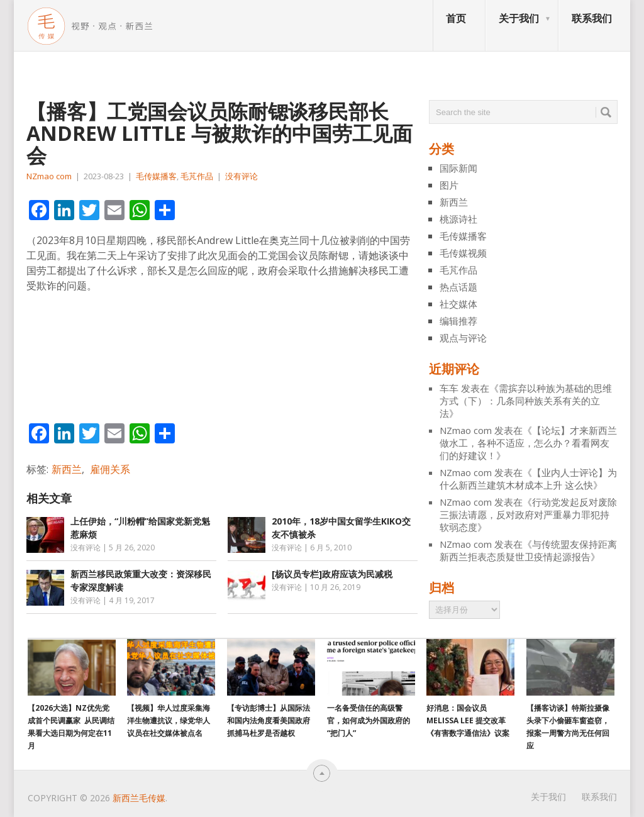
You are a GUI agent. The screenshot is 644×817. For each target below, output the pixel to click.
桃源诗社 (458, 219)
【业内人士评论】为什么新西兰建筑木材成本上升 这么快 (528, 479)
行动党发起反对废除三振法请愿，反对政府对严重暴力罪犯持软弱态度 (528, 514)
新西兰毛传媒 (139, 798)
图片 (449, 185)
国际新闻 (458, 168)
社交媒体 (458, 304)
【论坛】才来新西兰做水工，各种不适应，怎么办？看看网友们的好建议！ (528, 443)
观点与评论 (463, 338)
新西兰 (67, 469)
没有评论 (241, 176)
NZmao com (49, 176)
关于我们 (519, 18)
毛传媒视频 (463, 253)
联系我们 (592, 18)
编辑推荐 (458, 321)
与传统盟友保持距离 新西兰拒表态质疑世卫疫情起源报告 (528, 550)
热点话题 (458, 287)
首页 (456, 18)
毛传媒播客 (156, 176)
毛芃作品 (197, 176)
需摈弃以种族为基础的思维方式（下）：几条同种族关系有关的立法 (526, 401)
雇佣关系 (110, 469)
